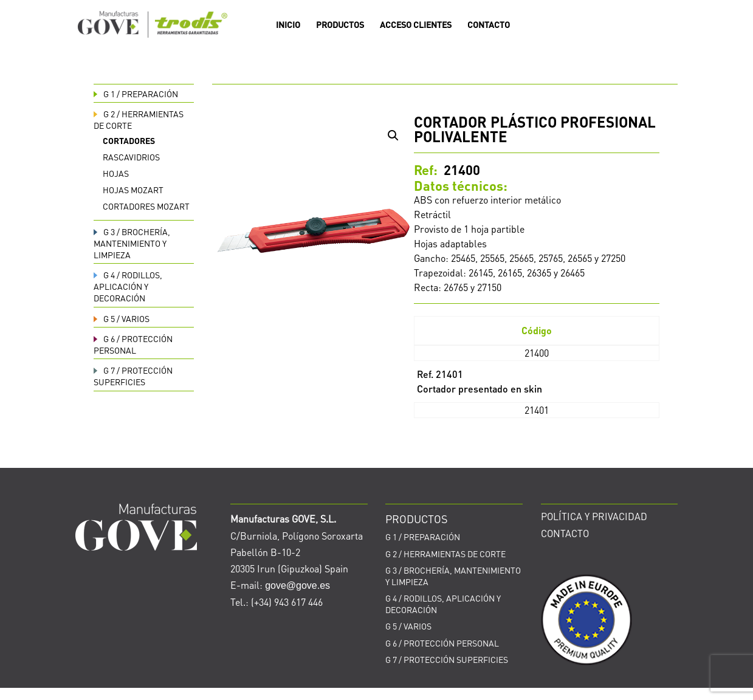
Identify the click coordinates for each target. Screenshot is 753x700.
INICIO (288, 25)
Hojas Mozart (133, 190)
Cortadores (129, 140)
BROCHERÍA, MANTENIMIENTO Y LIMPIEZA (132, 243)
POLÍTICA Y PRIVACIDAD (594, 516)
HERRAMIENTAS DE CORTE (445, 554)
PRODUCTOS (340, 25)
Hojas (116, 173)
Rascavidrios (131, 157)
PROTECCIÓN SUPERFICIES (133, 376)
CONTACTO (489, 25)
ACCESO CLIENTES (416, 25)
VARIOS (122, 318)
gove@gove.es (297, 585)
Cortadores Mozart (146, 206)
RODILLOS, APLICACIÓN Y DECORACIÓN (128, 286)
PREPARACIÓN (136, 94)
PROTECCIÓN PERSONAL (133, 344)
